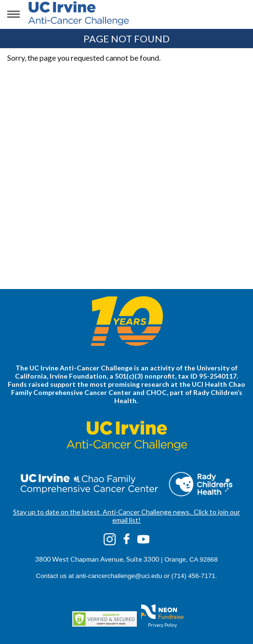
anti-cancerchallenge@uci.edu (119, 576)
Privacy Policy (162, 625)
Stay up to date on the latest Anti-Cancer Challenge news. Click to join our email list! (126, 516)
